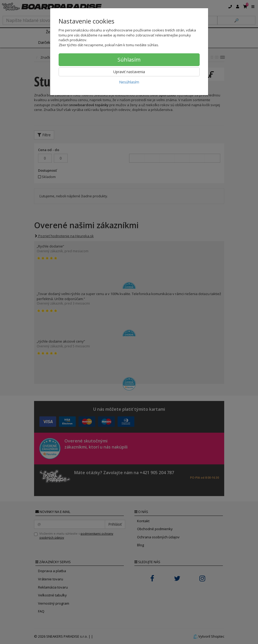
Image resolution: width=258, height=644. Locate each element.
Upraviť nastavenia (129, 72)
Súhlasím (129, 60)
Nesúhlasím (129, 82)
